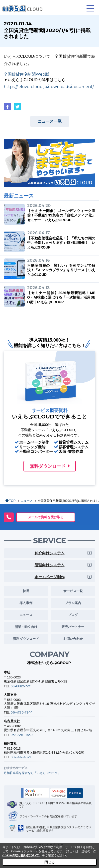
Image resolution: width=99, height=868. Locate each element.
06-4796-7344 (21, 712)
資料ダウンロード (26, 639)
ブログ (73, 615)
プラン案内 (73, 603)
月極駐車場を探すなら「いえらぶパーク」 (32, 773)
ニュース (27, 501)
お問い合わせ (73, 639)
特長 (26, 591)
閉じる (50, 862)
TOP (12, 501)
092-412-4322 (21, 757)
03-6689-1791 (21, 686)
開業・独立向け (26, 627)
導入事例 (26, 603)
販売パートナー (73, 627)
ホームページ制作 (50, 577)
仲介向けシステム (50, 553)
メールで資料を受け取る (46, 517)
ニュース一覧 (50, 121)
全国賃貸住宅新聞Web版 (26, 74)
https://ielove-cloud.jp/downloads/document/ (49, 87)
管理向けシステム (50, 565)
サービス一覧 (73, 591)
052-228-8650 (22, 735)
